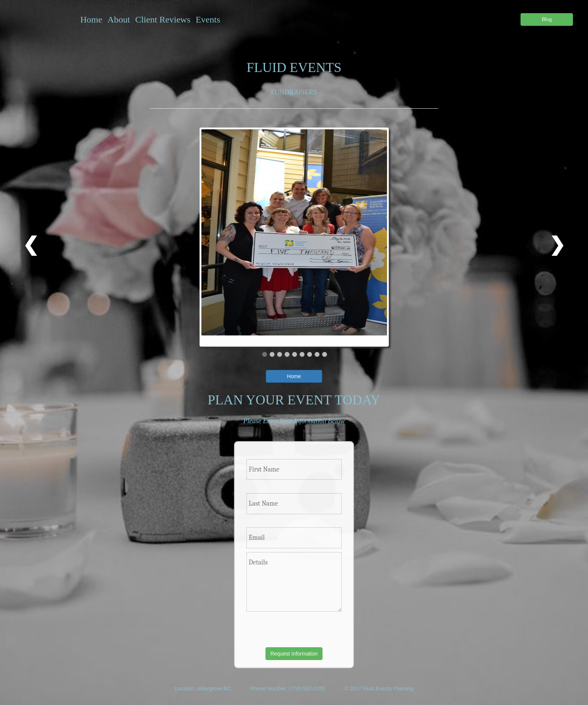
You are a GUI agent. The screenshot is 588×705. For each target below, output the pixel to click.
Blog (547, 19)
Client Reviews (163, 19)
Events (208, 19)
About (119, 19)
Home (91, 19)
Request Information (294, 654)
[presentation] (290, 629)
